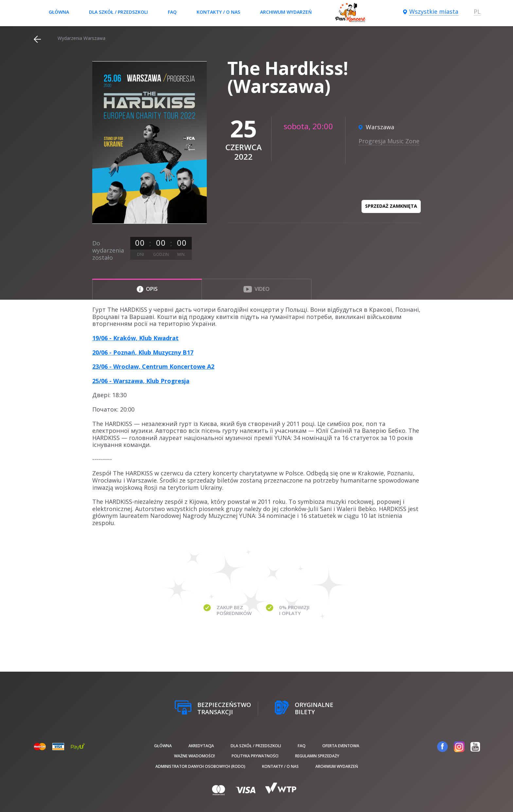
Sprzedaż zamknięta (391, 206)
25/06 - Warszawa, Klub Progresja (141, 381)
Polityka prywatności (255, 756)
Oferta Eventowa (341, 746)
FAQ (172, 12)
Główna (59, 12)
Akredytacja (201, 746)
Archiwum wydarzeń (286, 12)
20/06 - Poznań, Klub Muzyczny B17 (143, 352)
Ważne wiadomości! (195, 756)
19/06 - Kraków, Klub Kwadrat (135, 338)
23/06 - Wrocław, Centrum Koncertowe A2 (153, 366)
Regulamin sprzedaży (317, 756)
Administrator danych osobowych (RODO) (200, 766)
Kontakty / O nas (218, 12)
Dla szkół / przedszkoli (118, 12)
